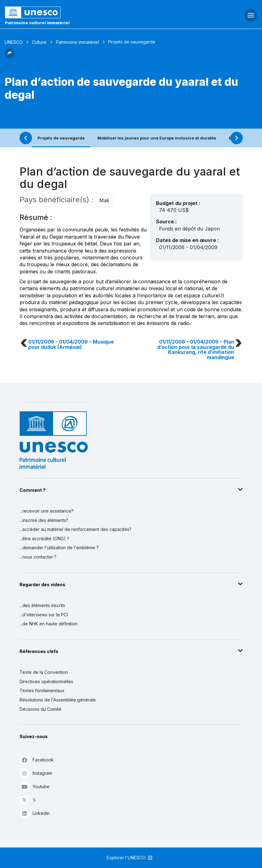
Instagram (36, 773)
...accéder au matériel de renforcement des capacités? (75, 529)
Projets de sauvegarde (61, 138)
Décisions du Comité (40, 709)
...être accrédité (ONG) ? (44, 539)
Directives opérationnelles (46, 681)
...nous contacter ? (38, 557)
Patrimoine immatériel (77, 42)
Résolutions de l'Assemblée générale (58, 700)
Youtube (35, 786)
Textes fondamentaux (42, 690)
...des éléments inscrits (42, 605)
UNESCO (14, 42)
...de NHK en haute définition (49, 624)
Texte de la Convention (44, 672)
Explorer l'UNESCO (130, 858)
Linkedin (35, 813)
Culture (39, 42)
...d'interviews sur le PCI (44, 615)
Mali (104, 200)
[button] (10, 56)
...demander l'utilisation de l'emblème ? (59, 548)
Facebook (37, 760)
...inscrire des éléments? (44, 520)
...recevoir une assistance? (47, 511)
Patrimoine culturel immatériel (37, 23)
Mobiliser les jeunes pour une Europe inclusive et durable (157, 138)
